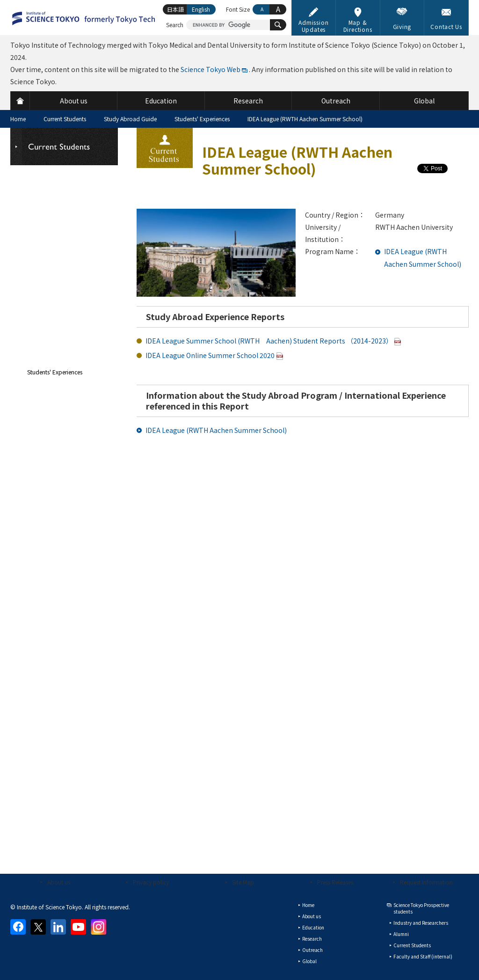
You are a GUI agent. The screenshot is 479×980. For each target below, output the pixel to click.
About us (59, 882)
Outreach (312, 950)
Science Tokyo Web (210, 69)
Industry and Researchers (421, 923)
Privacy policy (151, 882)
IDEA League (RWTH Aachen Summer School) (216, 430)
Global (309, 961)
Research (312, 939)
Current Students (65, 119)
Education (313, 927)
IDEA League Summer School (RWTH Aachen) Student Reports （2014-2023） (269, 341)
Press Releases (335, 882)
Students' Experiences (202, 119)
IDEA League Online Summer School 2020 (210, 355)
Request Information (426, 882)
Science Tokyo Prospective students (421, 908)
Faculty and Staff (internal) (423, 956)
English (201, 9)
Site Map (243, 882)
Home (18, 119)
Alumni (401, 934)
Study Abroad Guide (130, 119)
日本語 (175, 9)
